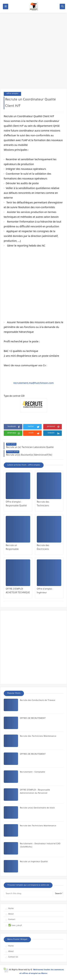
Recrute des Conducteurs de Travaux (38, 701)
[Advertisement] (33, 52)
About (11, 914)
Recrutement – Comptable (32, 772)
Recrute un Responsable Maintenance (12, 548)
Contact (12, 920)
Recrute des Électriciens (43, 548)
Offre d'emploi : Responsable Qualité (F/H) (16, 504)
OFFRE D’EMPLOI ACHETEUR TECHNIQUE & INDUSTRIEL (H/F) (18, 591)
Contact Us (13, 957)
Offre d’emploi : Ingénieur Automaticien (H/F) (47, 591)
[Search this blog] (28, 894)
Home (11, 909)
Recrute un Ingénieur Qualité (34, 862)
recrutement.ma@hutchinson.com (33, 383)
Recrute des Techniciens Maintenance (44, 504)
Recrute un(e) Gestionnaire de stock (37, 808)
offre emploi (12, 94)
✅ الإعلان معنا (15, 926)
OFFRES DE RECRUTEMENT (33, 718)
